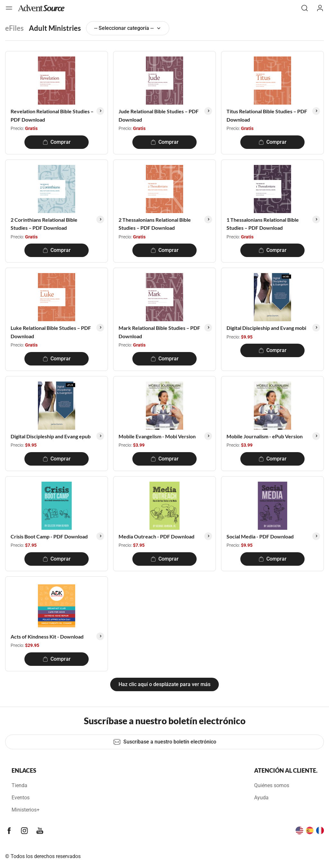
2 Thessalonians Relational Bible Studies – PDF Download (155, 224)
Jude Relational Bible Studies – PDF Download (159, 115)
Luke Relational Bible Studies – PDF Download (51, 332)
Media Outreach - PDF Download (156, 536)
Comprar (57, 142)
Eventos (21, 798)
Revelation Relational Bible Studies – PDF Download (52, 115)
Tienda (19, 785)
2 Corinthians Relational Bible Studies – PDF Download (44, 224)
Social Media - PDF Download (260, 536)
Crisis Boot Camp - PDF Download (49, 536)
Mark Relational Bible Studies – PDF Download (159, 332)
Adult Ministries (55, 28)
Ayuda (261, 798)
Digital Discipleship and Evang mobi (266, 328)
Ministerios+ (26, 810)
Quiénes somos (272, 785)
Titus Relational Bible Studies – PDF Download (267, 115)
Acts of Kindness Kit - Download (47, 636)
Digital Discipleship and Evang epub (51, 436)
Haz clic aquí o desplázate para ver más (164, 684)
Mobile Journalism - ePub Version (265, 436)
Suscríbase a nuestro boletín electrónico (165, 742)
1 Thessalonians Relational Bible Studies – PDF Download (263, 224)
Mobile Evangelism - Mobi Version (157, 436)
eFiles (14, 28)
